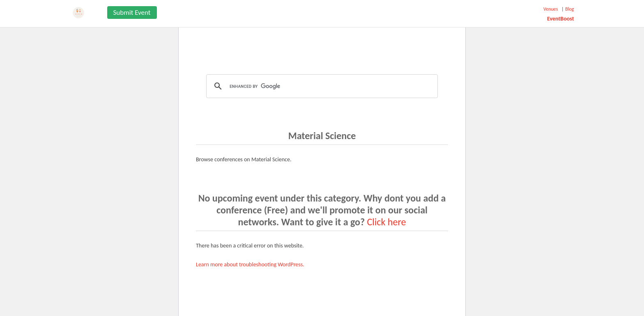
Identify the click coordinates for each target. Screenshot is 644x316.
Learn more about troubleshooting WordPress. (250, 264)
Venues (551, 9)
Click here (387, 222)
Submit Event (132, 13)
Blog (569, 9)
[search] (321, 86)
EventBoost (560, 19)
